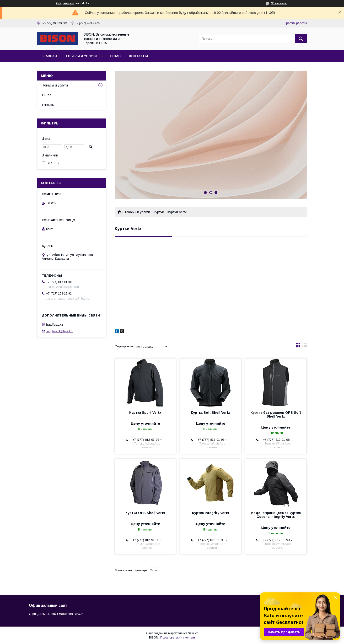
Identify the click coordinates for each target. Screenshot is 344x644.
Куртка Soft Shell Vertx (210, 413)
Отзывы (48, 105)
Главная (49, 56)
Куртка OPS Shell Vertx (145, 513)
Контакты (139, 56)
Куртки (159, 212)
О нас (115, 56)
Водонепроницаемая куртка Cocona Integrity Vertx (276, 515)
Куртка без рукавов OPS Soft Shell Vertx (276, 414)
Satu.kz (193, 633)
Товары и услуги (81, 56)
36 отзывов (279, 3)
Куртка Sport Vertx (145, 413)
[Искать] (301, 39)
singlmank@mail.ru (60, 331)
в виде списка (305, 346)
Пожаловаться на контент (178, 638)
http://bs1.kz (55, 324)
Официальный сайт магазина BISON (56, 614)
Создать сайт (65, 3)
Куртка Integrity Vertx (211, 513)
